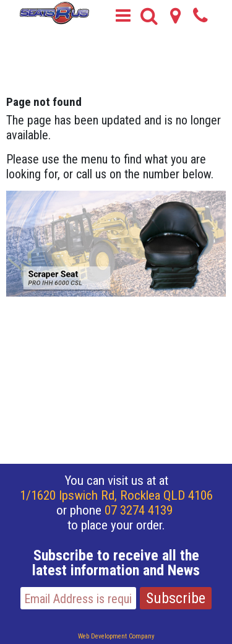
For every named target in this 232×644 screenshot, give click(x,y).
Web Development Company (116, 636)
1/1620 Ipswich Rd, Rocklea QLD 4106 (116, 495)
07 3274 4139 (139, 510)
